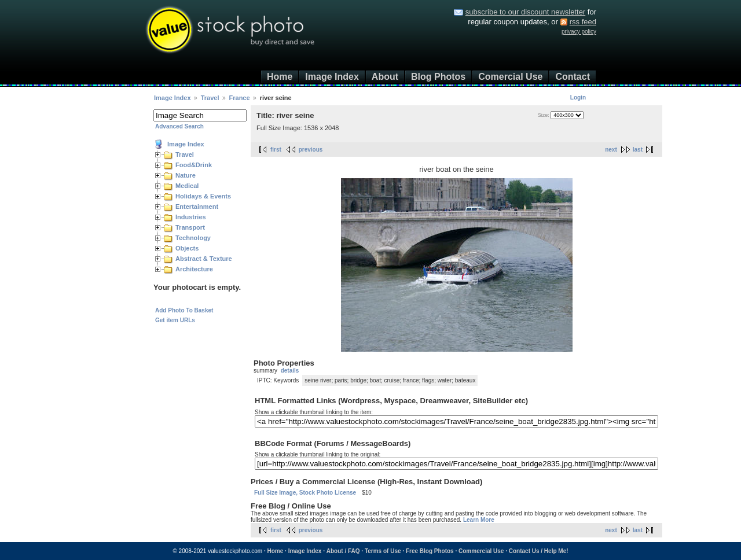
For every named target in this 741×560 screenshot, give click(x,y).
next (611, 150)
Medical (187, 186)
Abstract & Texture (204, 259)
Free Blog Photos (430, 551)
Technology (193, 238)
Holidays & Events (203, 196)
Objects (187, 248)
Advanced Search (179, 126)
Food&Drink (194, 165)
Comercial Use (510, 77)
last (638, 150)
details (290, 371)
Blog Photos (438, 77)
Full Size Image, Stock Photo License (305, 493)
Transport (190, 227)
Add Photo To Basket (184, 310)
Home (280, 77)
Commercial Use (481, 551)
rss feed (583, 22)
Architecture (194, 269)
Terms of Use (383, 551)
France (240, 98)
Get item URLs (175, 320)
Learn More (479, 520)
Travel (210, 98)
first (276, 150)
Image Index (332, 77)
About (385, 77)
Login (578, 97)
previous (311, 150)
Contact (573, 77)
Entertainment (197, 207)
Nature (186, 175)
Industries (191, 217)
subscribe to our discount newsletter (525, 12)
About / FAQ (343, 551)
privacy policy (579, 32)
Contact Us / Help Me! (539, 551)
